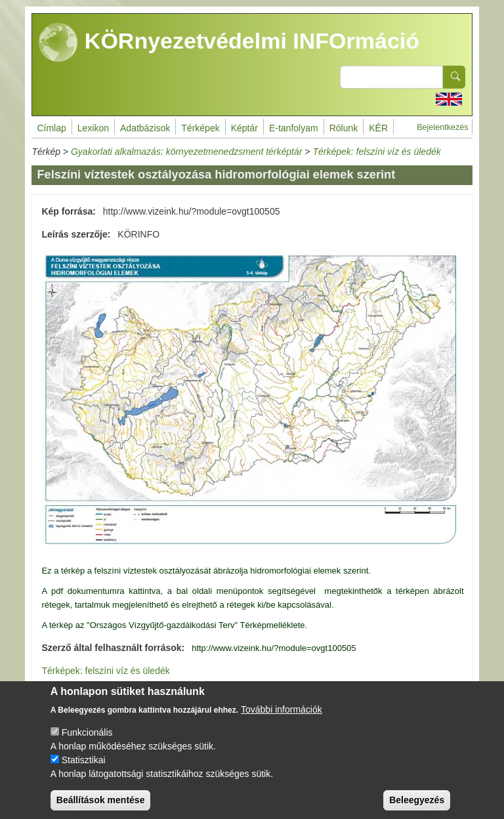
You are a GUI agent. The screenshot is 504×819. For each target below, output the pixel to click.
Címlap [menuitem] (51, 128)
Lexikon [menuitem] (93, 128)
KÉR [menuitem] (378, 128)
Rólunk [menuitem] (344, 128)
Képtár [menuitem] (244, 128)
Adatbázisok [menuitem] (145, 128)
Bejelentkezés (442, 127)
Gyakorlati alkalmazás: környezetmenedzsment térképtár (186, 152)
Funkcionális (87, 742)
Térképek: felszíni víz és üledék (376, 152)
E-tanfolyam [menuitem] (294, 128)
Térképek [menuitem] (200, 128)
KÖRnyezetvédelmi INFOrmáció (229, 43)
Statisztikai (84, 769)
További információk (282, 719)
